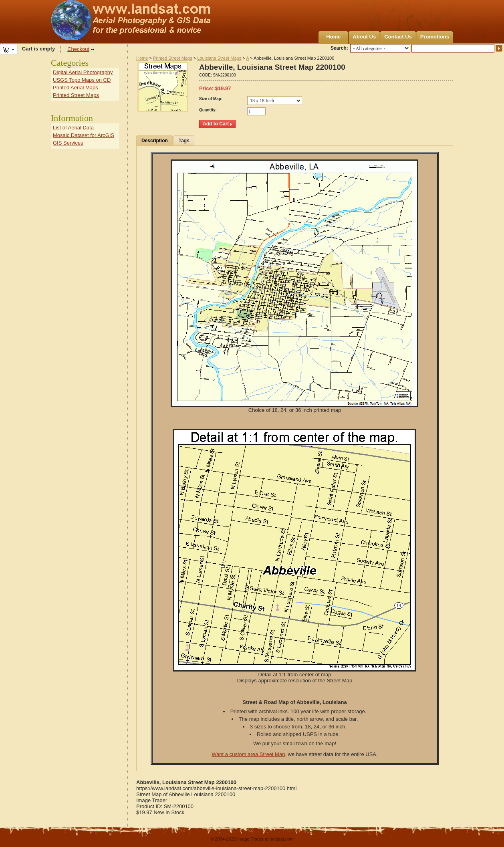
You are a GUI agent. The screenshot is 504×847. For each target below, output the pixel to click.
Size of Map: (211, 99)
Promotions (435, 37)
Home (333, 37)
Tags (184, 141)
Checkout (78, 49)
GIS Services (68, 143)
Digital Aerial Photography (83, 72)
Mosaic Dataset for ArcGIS (84, 135)
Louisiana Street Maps (219, 58)
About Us (364, 37)
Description (155, 141)
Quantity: (208, 110)
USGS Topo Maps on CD (82, 80)
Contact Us (398, 37)
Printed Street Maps (173, 58)
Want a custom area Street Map (248, 754)
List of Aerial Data (73, 128)
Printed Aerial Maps (76, 88)
